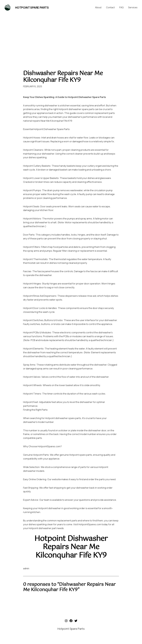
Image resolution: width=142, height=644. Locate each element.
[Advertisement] (71, 40)
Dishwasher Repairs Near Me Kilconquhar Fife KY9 (63, 77)
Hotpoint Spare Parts (32, 7)
